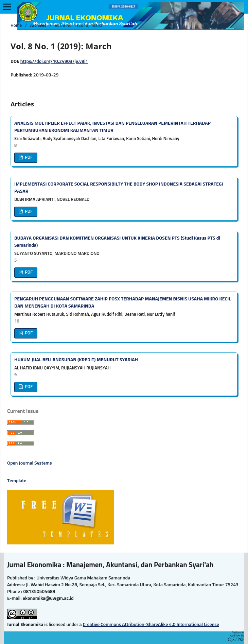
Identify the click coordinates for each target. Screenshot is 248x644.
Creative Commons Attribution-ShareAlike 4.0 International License (151, 625)
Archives (38, 26)
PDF (28, 158)
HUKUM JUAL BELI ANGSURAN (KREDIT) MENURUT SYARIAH (76, 360)
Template (17, 481)
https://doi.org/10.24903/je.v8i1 (54, 62)
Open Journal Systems (30, 463)
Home (16, 26)
